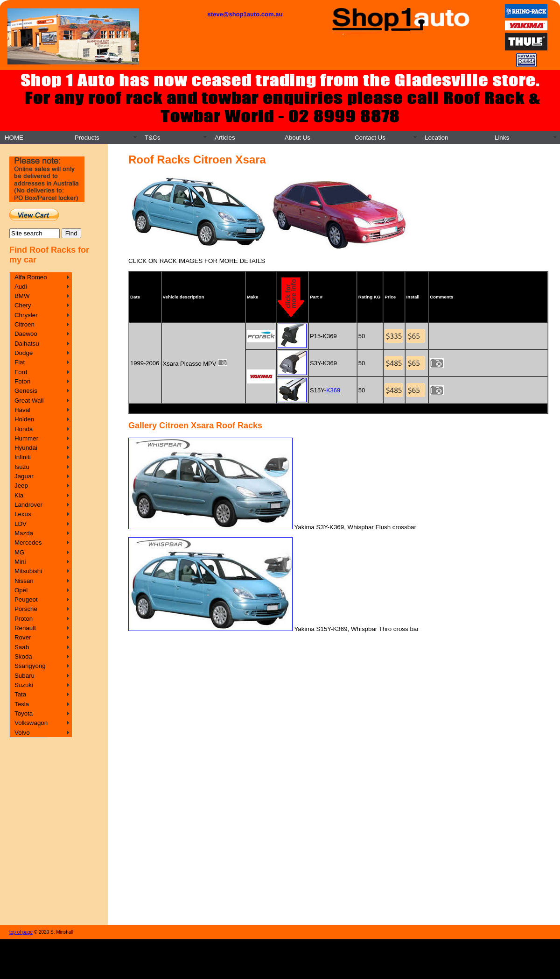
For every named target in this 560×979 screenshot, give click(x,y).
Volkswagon (31, 723)
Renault (25, 628)
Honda (24, 429)
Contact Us (370, 138)
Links (502, 138)
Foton (22, 381)
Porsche (26, 609)
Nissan (24, 581)
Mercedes (28, 543)
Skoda (23, 656)
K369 (333, 390)
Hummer (26, 438)
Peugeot (26, 599)
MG (19, 552)
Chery (23, 305)
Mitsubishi (28, 571)
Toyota (24, 713)
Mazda (24, 533)
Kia (19, 495)
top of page (21, 932)
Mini (20, 562)
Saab (22, 647)
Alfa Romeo (31, 277)
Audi (21, 287)
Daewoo (26, 334)
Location (436, 138)
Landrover (28, 505)
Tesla (22, 704)
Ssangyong (30, 666)
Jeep (21, 486)
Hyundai (26, 448)
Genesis (26, 391)
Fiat (20, 362)
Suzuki (24, 685)
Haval (22, 410)
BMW (22, 296)
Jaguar (24, 476)
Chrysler (26, 315)
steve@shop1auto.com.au (245, 14)
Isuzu (22, 467)
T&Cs (152, 138)
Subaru (24, 676)
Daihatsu (27, 344)
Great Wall (29, 401)
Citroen (24, 324)
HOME (14, 138)
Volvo (22, 733)
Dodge (24, 353)
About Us (297, 138)
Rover (23, 637)
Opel (21, 590)
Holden (24, 419)
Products (87, 138)
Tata (20, 694)
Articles (225, 138)
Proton (24, 619)
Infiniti (23, 457)
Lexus (23, 514)
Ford (21, 372)
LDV (21, 524)
